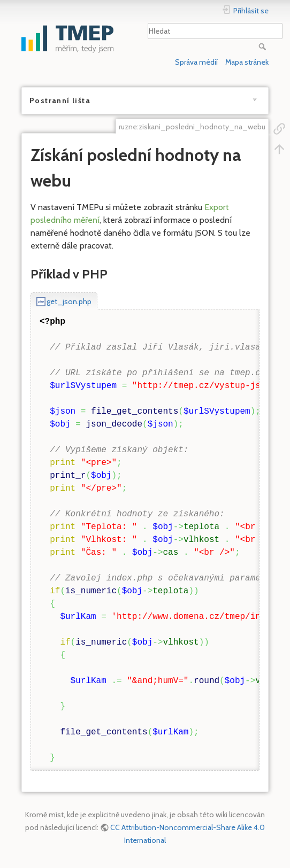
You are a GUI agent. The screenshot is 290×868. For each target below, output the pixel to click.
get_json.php (69, 301)
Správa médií (196, 62)
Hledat (264, 46)
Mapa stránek (247, 62)
